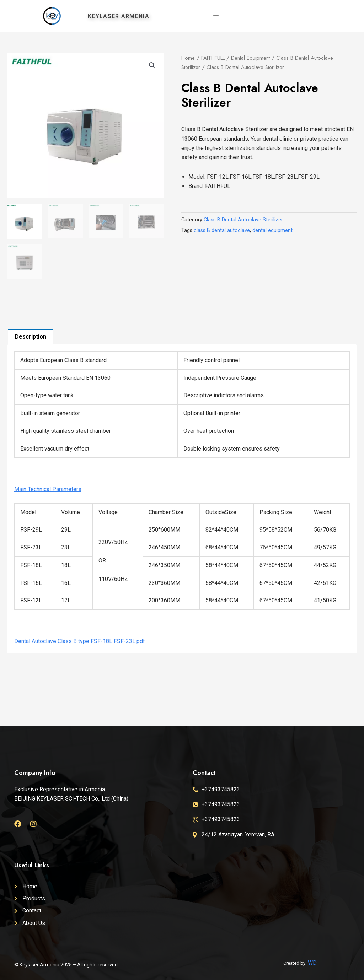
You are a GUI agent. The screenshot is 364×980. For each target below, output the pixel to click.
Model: (198, 177)
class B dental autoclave (222, 230)
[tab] (31, 337)
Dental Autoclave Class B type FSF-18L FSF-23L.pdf (80, 641)
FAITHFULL (213, 58)
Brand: (197, 186)
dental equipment (272, 230)
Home (188, 58)
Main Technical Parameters (48, 489)
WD (312, 963)
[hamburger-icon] (216, 16)
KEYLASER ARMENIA (119, 16)
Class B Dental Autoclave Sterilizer (243, 220)
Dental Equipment (250, 58)
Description (31, 337)
